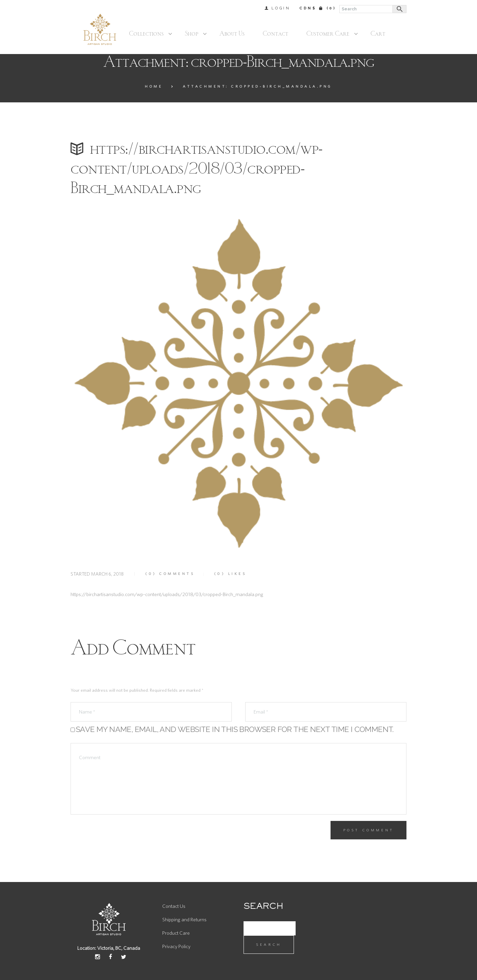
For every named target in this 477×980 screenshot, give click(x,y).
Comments (170, 574)
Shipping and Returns (184, 920)
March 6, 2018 (107, 574)
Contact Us (174, 906)
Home (154, 86)
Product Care (176, 933)
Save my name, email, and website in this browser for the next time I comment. (235, 729)
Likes (230, 574)
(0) (331, 8)
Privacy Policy (176, 947)
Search (269, 945)
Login (281, 8)
